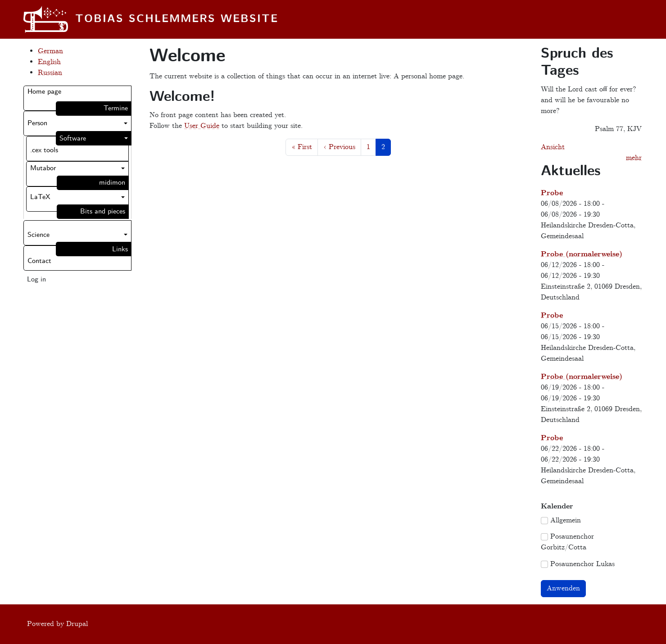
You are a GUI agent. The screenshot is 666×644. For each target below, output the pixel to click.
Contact (39, 261)
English (49, 62)
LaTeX (40, 197)
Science (39, 235)
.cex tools (44, 150)
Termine (116, 108)
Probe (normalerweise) (582, 254)
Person (37, 123)
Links (120, 249)
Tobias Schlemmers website (177, 19)
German (50, 51)
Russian (50, 73)
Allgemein (566, 520)
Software (73, 138)
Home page (44, 92)
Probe (552, 193)
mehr (634, 158)
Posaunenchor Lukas (582, 564)
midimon (112, 183)
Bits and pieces (103, 211)
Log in (36, 279)
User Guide (202, 126)
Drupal (77, 624)
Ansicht (553, 147)
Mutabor (43, 168)
